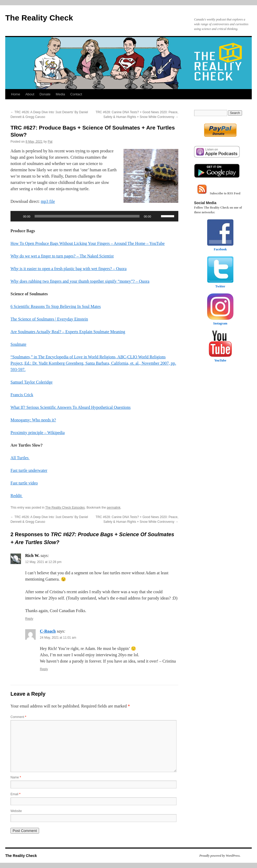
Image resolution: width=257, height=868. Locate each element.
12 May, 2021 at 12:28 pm (43, 562)
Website (16, 811)
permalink (114, 508)
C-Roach (48, 631)
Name (16, 777)
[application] (94, 216)
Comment (18, 717)
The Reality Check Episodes (65, 508)
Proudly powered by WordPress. (220, 856)
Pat (50, 142)
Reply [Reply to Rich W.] (29, 619)
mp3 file (48, 201)
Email (15, 794)
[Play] (17, 216)
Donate (45, 94)
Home (16, 94)
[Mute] (157, 216)
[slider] (87, 216)
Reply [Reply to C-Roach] (44, 669)
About (30, 94)
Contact (76, 94)
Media (60, 94)
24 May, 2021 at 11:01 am (58, 638)
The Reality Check (39, 18)
